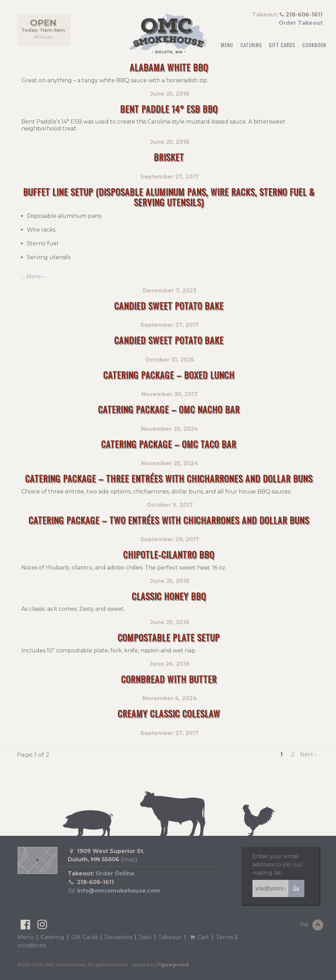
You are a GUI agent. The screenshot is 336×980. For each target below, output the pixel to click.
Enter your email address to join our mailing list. (278, 865)
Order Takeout (301, 23)
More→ (36, 276)
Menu (227, 45)
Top (312, 925)
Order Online (115, 874)
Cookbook (314, 45)
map (129, 859)
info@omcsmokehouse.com (114, 891)
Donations (118, 937)
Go (296, 888)
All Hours (43, 37)
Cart (199, 937)
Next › (308, 754)
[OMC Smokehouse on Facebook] (25, 926)
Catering (251, 45)
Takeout (170, 937)
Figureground (173, 965)
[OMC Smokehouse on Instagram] (42, 926)
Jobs (145, 937)
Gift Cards (282, 45)
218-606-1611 (95, 882)
